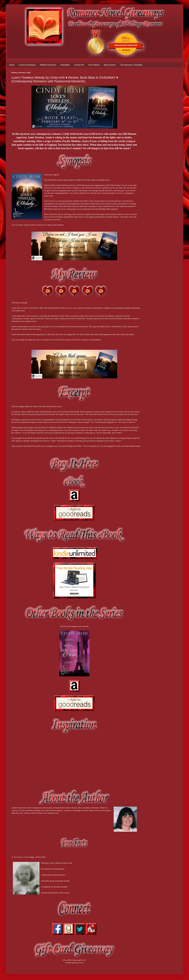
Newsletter (65, 65)
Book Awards (110, 65)
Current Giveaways (27, 65)
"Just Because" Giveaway (131, 65)
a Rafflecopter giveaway (74, 963)
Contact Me (79, 65)
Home (12, 65)
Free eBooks (94, 65)
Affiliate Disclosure (48, 65)
